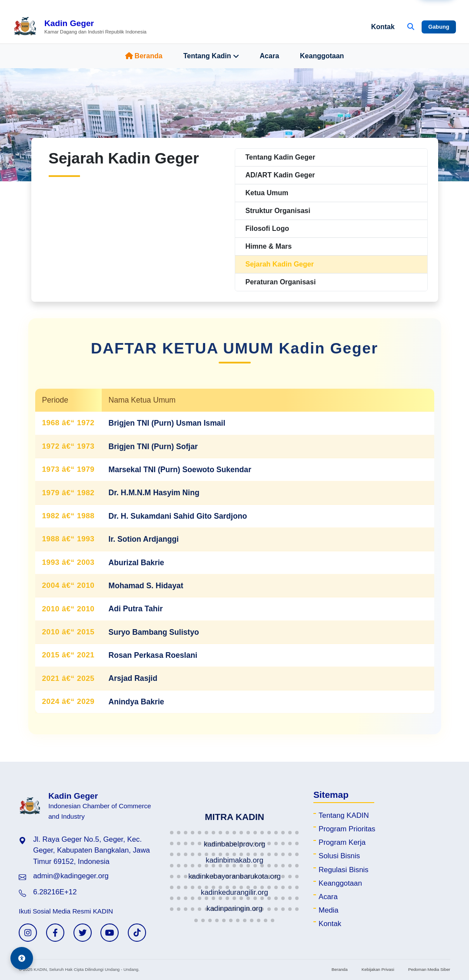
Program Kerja (342, 842)
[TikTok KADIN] (137, 933)
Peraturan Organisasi (281, 282)
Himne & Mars (269, 246)
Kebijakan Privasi (378, 969)
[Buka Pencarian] (411, 27)
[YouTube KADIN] (110, 933)
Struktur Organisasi (278, 211)
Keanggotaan (322, 56)
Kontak (383, 27)
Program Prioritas (347, 829)
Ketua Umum (267, 193)
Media (329, 910)
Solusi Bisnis (339, 856)
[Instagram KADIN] (28, 933)
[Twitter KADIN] (83, 933)
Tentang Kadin (211, 56)
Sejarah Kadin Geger (280, 264)
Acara (269, 56)
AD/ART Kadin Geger (280, 175)
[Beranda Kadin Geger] (80, 27)
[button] (172, 833)
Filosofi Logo (267, 228)
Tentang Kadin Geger (281, 157)
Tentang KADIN (344, 815)
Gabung (439, 27)
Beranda (144, 56)
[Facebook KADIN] (55, 933)
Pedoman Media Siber (429, 969)
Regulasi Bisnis (344, 870)
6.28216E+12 (55, 892)
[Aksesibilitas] (22, 958)
